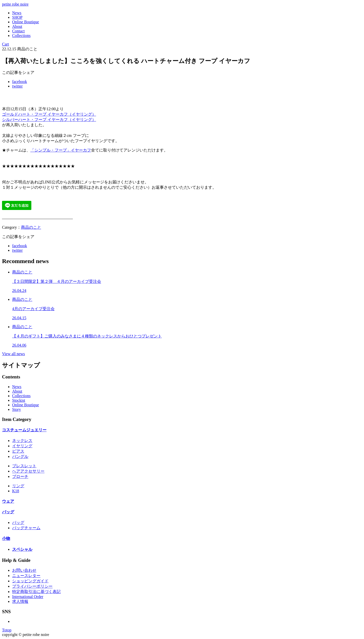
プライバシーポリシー (32, 586)
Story (17, 409)
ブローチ (20, 476)
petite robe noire (15, 4)
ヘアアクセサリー (28, 471)
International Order (28, 597)
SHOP (17, 17)
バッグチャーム (26, 528)
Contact (18, 31)
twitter (17, 86)
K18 (16, 491)
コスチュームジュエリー (24, 430)
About (17, 26)
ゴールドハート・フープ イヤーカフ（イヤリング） (49, 114)
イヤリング (22, 446)
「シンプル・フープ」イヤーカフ (61, 150)
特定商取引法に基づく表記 (36, 592)
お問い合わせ (24, 570)
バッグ (8, 512)
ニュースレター (26, 576)
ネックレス (22, 441)
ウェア (8, 501)
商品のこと (31, 227)
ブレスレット (24, 466)
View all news (14, 354)
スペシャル (22, 549)
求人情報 (20, 601)
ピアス (18, 451)
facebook (20, 82)
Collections (21, 36)
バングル (20, 456)
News (17, 13)
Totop (7, 630)
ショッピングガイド (30, 581)
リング (18, 486)
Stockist (19, 400)
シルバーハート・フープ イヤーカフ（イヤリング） (49, 120)
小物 (6, 538)
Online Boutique (26, 22)
